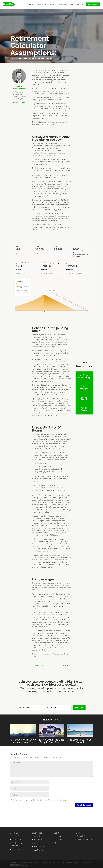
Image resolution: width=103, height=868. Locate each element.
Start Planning (38, 850)
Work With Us (16, 849)
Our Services (38, 840)
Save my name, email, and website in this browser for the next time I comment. (41, 800)
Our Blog (37, 843)
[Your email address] (58, 708)
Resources (63, 4)
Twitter (58, 843)
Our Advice (37, 836)
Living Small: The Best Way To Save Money (51, 741)
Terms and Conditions (85, 840)
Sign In (79, 4)
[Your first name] (31, 708)
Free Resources (39, 847)
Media (14, 853)
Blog (72, 4)
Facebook (59, 840)
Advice (32, 4)
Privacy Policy (82, 836)
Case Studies (42, 4)
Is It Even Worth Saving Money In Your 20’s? (23, 741)
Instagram (59, 836)
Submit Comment (84, 805)
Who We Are (16, 836)
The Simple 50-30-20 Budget (80, 741)
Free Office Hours (18, 840)
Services (53, 4)
